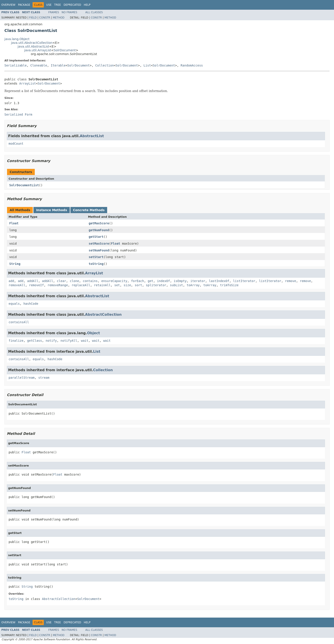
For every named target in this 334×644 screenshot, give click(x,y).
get (150, 281)
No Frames (69, 12)
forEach (137, 281)
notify (51, 341)
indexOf (163, 281)
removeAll (17, 285)
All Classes (94, 12)
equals (14, 304)
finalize (16, 341)
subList (176, 285)
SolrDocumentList (24, 185)
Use (49, 5)
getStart (96, 237)
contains (90, 281)
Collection (105, 65)
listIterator (244, 281)
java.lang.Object (17, 39)
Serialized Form (18, 114)
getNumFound (99, 230)
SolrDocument (65, 50)
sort (138, 285)
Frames (54, 12)
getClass (34, 341)
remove (291, 281)
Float (14, 223)
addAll (33, 281)
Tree (58, 5)
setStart (96, 257)
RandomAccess (192, 65)
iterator (198, 281)
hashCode (31, 304)
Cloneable (39, 65)
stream (44, 378)
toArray (193, 285)
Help (87, 5)
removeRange (58, 285)
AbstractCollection (103, 315)
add (11, 281)
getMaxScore (99, 223)
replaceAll (81, 285)
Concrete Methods (89, 210)
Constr (45, 18)
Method (59, 18)
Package (24, 5)
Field (33, 18)
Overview (8, 5)
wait (85, 341)
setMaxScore (99, 244)
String (15, 264)
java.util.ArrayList (38, 50)
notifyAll (69, 341)
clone (74, 281)
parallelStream (22, 378)
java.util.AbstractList (33, 46)
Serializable (16, 65)
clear (61, 281)
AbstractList (92, 136)
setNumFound (99, 250)
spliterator (156, 285)
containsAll (19, 322)
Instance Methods (51, 210)
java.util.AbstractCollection (32, 43)
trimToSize (229, 285)
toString (96, 264)
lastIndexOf (219, 281)
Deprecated (72, 5)
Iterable (58, 65)
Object (94, 333)
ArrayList (28, 83)
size (127, 285)
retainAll (102, 285)
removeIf (36, 285)
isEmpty (180, 281)
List (147, 65)
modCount (16, 144)
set (117, 285)
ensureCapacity (114, 281)
